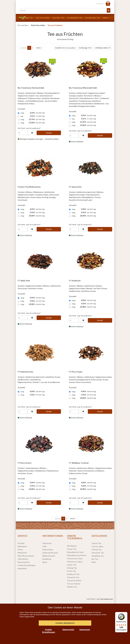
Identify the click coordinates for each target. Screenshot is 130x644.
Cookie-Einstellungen (49, 631)
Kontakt (21, 543)
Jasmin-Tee (72, 565)
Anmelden (100, 4)
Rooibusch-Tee (73, 574)
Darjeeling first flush (75, 552)
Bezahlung (47, 559)
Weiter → (40, 48)
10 (103, 48)
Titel (85, 48)
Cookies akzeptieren (65, 623)
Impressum (47, 543)
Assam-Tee (72, 549)
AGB (44, 546)
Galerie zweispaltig (65, 48)
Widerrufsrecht (49, 556)
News (45, 562)
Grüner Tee (28, 18)
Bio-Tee (95, 559)
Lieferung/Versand (50, 553)
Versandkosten (107, 599)
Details (49, 133)
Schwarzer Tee (75, 18)
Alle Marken (72, 546)
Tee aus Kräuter (74, 584)
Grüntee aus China (75, 558)
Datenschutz (48, 550)
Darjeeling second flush (77, 555)
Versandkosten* (35, 128)
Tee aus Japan (43, 18)
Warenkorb (22, 546)
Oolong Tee (59, 18)
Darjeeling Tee (93, 18)
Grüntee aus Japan (75, 562)
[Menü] (126, 614)
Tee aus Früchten (74, 580)
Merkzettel (22, 553)
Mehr (106, 18)
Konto (20, 550)
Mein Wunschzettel (26, 556)
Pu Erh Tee (71, 571)
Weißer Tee (72, 587)
